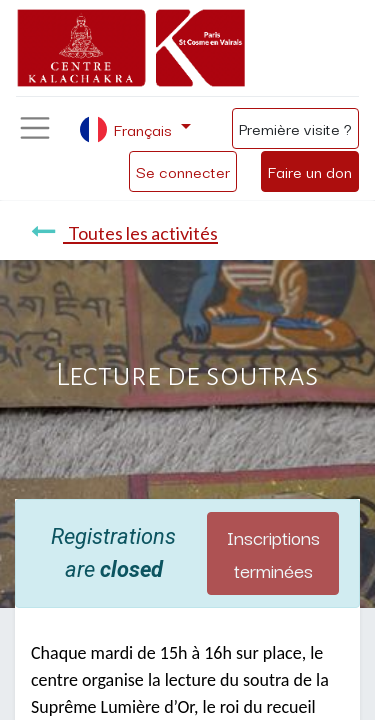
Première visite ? (295, 128)
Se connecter (183, 171)
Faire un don (310, 171)
